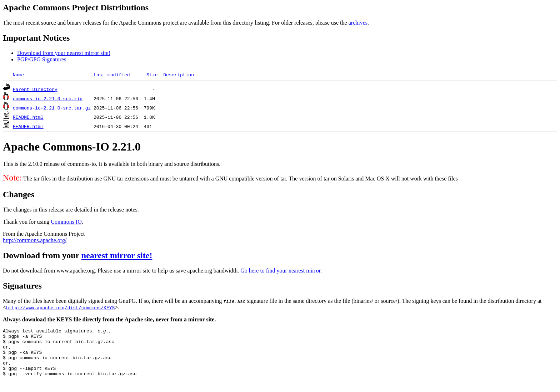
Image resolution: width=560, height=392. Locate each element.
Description (179, 75)
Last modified (112, 75)
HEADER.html (28, 126)
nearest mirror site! (117, 255)
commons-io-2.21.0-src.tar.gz (52, 108)
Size (152, 75)
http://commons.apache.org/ (35, 240)
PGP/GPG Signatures (42, 59)
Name (18, 75)
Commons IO (66, 222)
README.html (28, 117)
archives (358, 23)
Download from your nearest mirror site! (64, 53)
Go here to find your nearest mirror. (281, 271)
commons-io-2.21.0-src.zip (48, 98)
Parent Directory (35, 89)
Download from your (42, 255)
